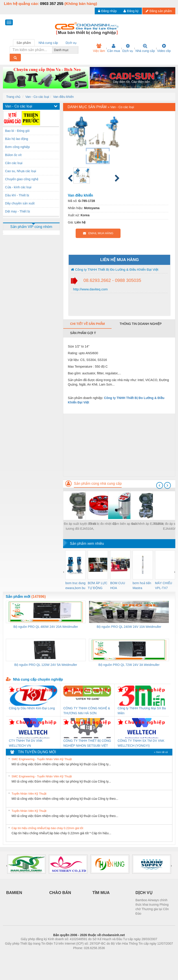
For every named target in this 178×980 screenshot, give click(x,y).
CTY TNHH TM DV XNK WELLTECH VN (26, 743)
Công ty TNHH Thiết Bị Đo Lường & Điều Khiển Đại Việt (115, 269)
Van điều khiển (63, 97)
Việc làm (99, 48)
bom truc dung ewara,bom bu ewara (75, 586)
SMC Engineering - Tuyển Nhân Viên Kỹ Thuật (42, 759)
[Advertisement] (119, 445)
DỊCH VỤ (144, 893)
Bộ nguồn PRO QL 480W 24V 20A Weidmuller (46, 627)
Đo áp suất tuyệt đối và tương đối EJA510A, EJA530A (80, 526)
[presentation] (160, 485)
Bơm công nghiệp (18, 147)
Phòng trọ (60, 955)
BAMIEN (14, 893)
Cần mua (114, 48)
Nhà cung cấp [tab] (48, 43)
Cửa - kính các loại (18, 187)
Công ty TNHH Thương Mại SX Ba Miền (142, 711)
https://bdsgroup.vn (83, 955)
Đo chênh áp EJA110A (147, 524)
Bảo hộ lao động (17, 139)
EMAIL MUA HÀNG (98, 233)
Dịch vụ (128, 48)
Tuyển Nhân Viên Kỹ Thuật (29, 794)
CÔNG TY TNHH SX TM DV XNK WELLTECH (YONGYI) (141, 743)
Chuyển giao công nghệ (22, 179)
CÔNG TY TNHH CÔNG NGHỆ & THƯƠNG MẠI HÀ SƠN (87, 711)
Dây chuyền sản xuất (20, 203)
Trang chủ (13, 97)
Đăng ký (131, 11)
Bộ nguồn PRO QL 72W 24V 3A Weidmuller (129, 665)
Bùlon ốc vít (13, 155)
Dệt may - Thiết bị (18, 211)
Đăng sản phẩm (159, 11)
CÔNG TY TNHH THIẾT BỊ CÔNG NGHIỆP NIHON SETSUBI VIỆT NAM (87, 743)
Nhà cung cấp (145, 48)
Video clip (164, 48)
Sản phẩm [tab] (24, 43)
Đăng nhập (107, 11)
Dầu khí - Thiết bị (17, 195)
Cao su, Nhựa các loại (21, 171)
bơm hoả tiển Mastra (142, 585)
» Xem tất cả (161, 752)
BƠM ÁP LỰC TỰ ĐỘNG (98, 585)
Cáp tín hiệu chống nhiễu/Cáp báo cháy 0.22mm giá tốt (47, 828)
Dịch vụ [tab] (71, 43)
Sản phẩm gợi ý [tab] (83, 333)
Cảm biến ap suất (125, 524)
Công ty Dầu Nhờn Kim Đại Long (32, 708)
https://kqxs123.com (111, 955)
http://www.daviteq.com (90, 289)
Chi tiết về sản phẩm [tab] (87, 324)
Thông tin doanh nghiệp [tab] (141, 324)
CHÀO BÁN (60, 893)
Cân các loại (14, 163)
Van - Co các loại (37, 97)
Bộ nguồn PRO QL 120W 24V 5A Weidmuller (46, 665)
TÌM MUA (101, 893)
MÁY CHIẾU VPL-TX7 (164, 585)
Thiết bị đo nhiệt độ (102, 524)
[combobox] (77, 50)
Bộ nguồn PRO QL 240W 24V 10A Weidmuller (129, 627)
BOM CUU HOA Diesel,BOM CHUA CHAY (119, 586)
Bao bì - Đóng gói (17, 131)
